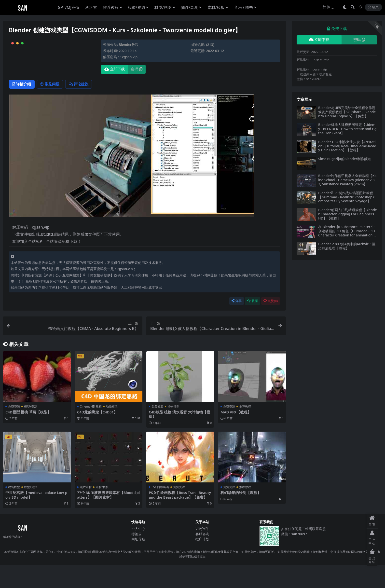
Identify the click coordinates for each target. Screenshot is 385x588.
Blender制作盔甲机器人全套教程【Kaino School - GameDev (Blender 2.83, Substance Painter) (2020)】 (347, 180)
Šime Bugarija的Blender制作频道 (345, 159)
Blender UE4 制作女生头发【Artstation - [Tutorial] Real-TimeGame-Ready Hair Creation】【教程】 (347, 146)
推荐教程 (245, 430)
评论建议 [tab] (83, 108)
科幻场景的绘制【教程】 (241, 516)
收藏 (253, 324)
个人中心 (138, 552)
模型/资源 (31, 430)
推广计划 (202, 562)
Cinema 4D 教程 (91, 430)
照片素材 (86, 511)
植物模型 (173, 430)
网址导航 (138, 562)
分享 (237, 324)
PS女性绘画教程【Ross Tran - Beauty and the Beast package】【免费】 (180, 518)
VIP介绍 (202, 552)
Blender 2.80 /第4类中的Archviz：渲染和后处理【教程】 (347, 246)
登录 (373, 7)
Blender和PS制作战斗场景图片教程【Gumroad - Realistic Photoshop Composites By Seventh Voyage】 (347, 197)
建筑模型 (14, 511)
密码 (137, 69)
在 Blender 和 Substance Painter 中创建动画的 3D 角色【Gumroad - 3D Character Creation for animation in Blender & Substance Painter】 (347, 233)
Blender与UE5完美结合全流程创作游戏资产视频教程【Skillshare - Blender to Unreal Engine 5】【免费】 (347, 112)
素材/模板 (102, 511)
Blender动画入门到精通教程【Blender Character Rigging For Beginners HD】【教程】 (348, 214)
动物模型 (112, 430)
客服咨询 (202, 557)
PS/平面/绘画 (160, 511)
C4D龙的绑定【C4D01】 (97, 436)
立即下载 (115, 69)
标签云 (137, 557)
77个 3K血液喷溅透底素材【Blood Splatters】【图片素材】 (108, 518)
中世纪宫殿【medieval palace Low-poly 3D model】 (36, 518)
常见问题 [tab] (52, 108)
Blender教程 (128, 45)
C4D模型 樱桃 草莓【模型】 (28, 436)
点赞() (271, 324)
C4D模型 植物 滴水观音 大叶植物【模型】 (180, 438)
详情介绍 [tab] (22, 108)
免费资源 (14, 430)
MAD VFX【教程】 (236, 436)
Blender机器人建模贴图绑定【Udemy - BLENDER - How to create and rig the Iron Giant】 (347, 129)
